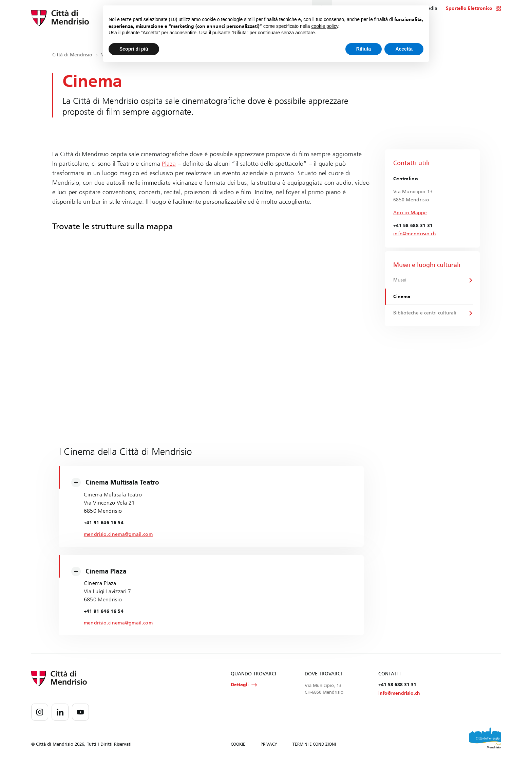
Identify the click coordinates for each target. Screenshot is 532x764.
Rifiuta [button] (364, 49)
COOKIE (238, 746)
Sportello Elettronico (473, 8)
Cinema (402, 297)
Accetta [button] (404, 49)
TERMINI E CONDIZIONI (314, 746)
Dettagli (244, 687)
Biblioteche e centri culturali (425, 314)
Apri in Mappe (410, 213)
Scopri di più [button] (134, 49)
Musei (400, 280)
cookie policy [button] (325, 26)
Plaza (169, 164)
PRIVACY (269, 746)
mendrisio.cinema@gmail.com (120, 535)
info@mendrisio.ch (415, 234)
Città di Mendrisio (72, 55)
